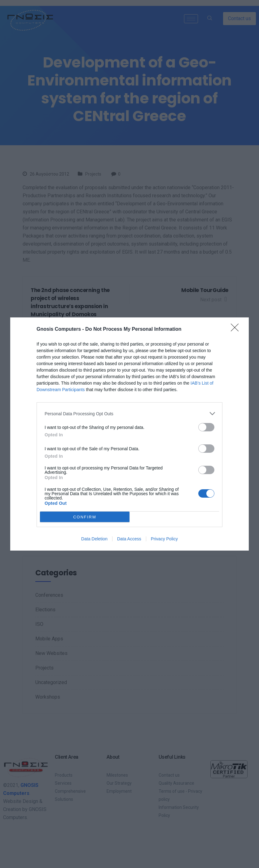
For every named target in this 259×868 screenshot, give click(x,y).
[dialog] (129, 434)
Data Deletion (94, 539)
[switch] (206, 427)
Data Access (129, 539)
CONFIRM (85, 517)
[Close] (237, 329)
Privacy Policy (164, 539)
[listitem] (129, 414)
